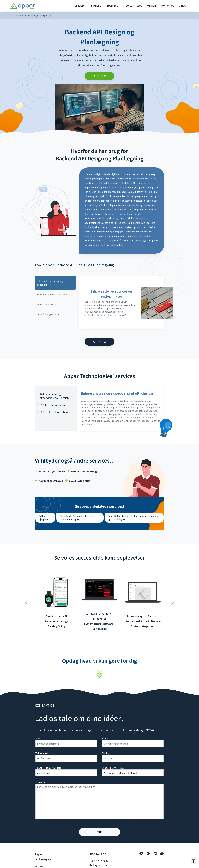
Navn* (38, 738)
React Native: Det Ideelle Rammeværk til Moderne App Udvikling (134, 518)
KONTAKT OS (168, 6)
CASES (129, 6)
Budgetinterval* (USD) (113, 768)
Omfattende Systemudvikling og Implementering (77, 518)
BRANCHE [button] (96, 6)
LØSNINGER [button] (113, 6)
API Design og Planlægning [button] (37, 15)
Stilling (106, 753)
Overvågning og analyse (49, 314)
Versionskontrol (45, 304)
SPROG (182, 6)
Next (173, 601)
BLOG (139, 6)
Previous (26, 601)
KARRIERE (152, 6)
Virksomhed (42, 753)
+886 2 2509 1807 (99, 861)
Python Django (44, 518)
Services (39, 866)
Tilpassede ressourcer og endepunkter (50, 283)
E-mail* (106, 738)
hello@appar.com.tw (101, 865)
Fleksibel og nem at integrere (52, 294)
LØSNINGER (15, 15)
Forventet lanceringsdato (48, 768)
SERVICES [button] (80, 6)
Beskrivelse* (42, 782)
